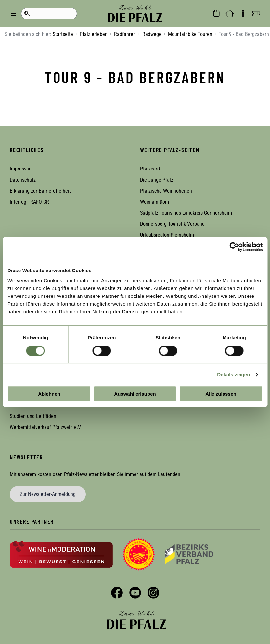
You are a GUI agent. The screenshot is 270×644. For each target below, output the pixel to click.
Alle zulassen (221, 394)
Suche (27, 14)
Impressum (21, 169)
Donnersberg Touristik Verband (172, 224)
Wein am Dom (154, 202)
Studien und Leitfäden (33, 416)
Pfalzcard (150, 169)
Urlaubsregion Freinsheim (167, 235)
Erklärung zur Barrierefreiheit (40, 191)
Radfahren (125, 34)
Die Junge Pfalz (157, 180)
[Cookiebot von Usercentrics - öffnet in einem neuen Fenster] (234, 247)
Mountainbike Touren (190, 34)
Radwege (152, 34)
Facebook (117, 593)
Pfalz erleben (94, 34)
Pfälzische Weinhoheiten (166, 191)
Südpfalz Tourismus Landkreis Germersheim (186, 213)
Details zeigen (233, 375)
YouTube (135, 593)
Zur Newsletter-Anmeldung (48, 494)
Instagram (153, 593)
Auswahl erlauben (135, 394)
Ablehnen (49, 394)
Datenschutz (23, 180)
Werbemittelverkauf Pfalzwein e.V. (46, 427)
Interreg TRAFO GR (29, 202)
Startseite (63, 34)
